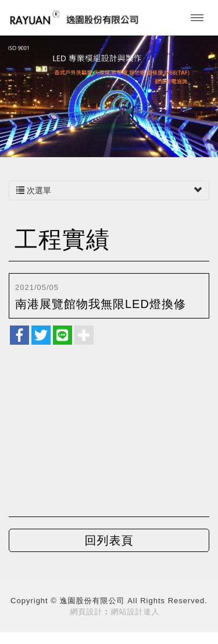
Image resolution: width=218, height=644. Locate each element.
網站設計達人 (135, 612)
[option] (109, 96)
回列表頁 (109, 540)
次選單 (109, 190)
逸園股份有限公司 (74, 18)
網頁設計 (87, 612)
